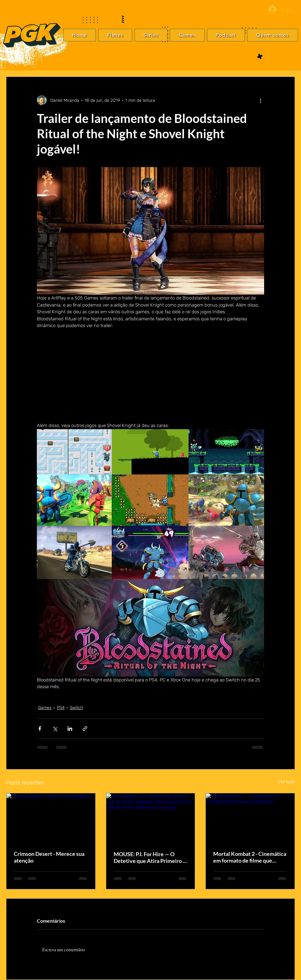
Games (45, 708)
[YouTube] (289, 504)
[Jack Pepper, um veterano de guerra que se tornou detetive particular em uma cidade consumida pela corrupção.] (151, 818)
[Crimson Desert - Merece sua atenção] (51, 818)
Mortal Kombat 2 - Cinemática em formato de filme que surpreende (250, 857)
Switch (76, 708)
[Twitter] (289, 486)
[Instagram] (289, 495)
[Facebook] (289, 476)
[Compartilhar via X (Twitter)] (55, 728)
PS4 (61, 708)
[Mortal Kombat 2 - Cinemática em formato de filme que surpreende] (250, 818)
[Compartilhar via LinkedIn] (70, 728)
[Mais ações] (260, 100)
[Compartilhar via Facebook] (40, 728)
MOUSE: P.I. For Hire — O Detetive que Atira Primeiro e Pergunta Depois (150, 857)
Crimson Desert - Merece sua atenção (49, 857)
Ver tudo (287, 782)
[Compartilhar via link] (85, 728)
